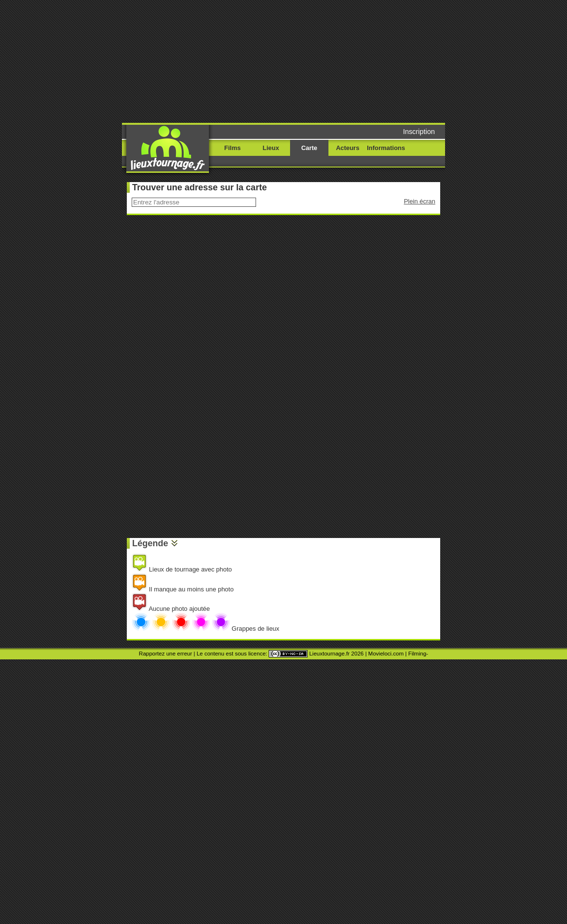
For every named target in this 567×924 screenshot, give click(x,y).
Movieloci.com (386, 654)
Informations (386, 148)
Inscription (419, 132)
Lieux (271, 148)
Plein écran (420, 201)
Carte (309, 148)
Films (233, 148)
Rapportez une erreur (165, 654)
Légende (150, 543)
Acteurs (347, 148)
